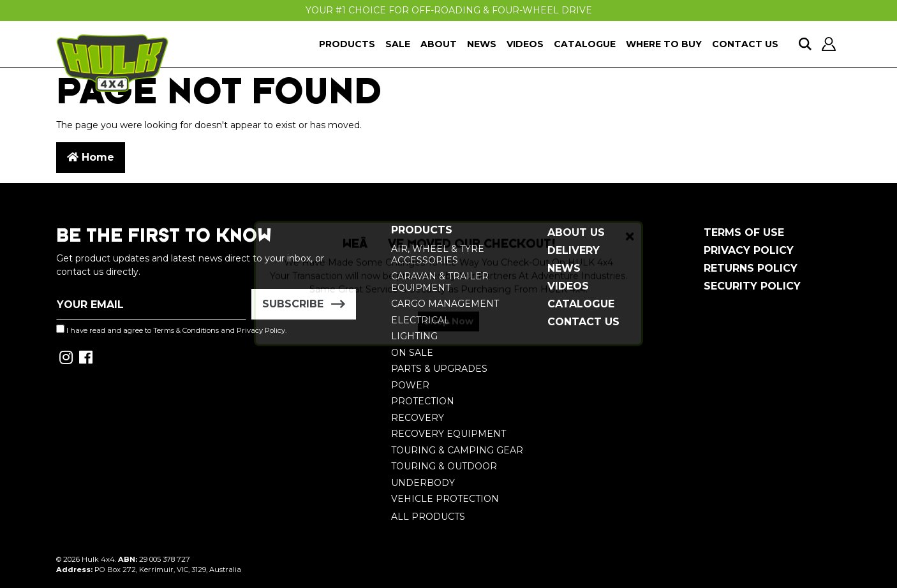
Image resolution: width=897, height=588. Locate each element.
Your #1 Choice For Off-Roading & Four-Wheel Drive (449, 10)
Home (91, 157)
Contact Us (745, 44)
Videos (525, 44)
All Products (428, 517)
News (482, 44)
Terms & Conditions (186, 330)
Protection (423, 401)
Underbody (423, 483)
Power (410, 385)
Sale (398, 44)
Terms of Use (744, 232)
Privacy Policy (749, 250)
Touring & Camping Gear (457, 450)
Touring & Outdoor (444, 466)
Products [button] (347, 44)
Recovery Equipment (448, 434)
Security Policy (752, 286)
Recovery (418, 418)
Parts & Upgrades (439, 369)
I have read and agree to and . (171, 330)
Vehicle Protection (445, 499)
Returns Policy (751, 268)
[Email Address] (151, 304)
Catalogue (585, 44)
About (439, 44)
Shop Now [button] (448, 332)
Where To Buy (664, 44)
